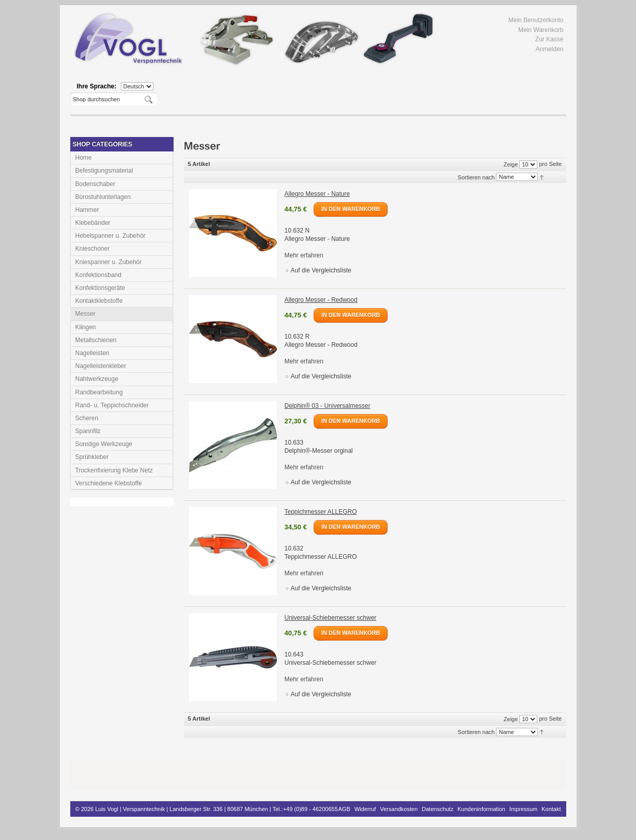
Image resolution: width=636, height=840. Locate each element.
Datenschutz (437, 809)
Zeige (511, 164)
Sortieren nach (476, 177)
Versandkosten (399, 809)
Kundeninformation (481, 809)
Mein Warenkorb (541, 30)
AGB (344, 809)
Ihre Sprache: (97, 86)
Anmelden (549, 49)
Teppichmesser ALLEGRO (321, 512)
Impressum (523, 809)
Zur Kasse (549, 39)
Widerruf (365, 809)
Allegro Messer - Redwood (321, 300)
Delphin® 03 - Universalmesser (328, 406)
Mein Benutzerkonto (536, 20)
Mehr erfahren (304, 255)
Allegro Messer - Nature (317, 194)
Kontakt (551, 809)
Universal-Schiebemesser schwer (331, 618)
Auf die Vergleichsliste (321, 270)
